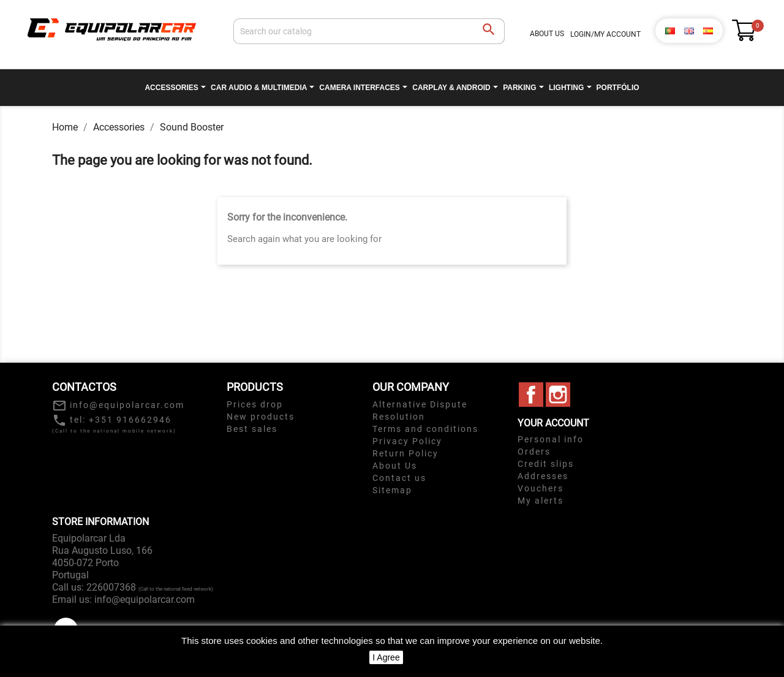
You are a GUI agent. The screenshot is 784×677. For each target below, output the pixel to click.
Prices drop (255, 404)
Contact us (399, 478)
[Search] (369, 31)
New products (261, 417)
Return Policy (405, 453)
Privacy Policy (407, 441)
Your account (553, 423)
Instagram (558, 395)
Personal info (551, 439)
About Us (547, 34)
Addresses (543, 476)
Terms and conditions (425, 429)
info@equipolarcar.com (145, 599)
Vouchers (541, 488)
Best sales (252, 429)
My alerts (541, 501)
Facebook (531, 395)
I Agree (386, 657)
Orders (534, 452)
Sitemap (392, 490)
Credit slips (546, 464)
